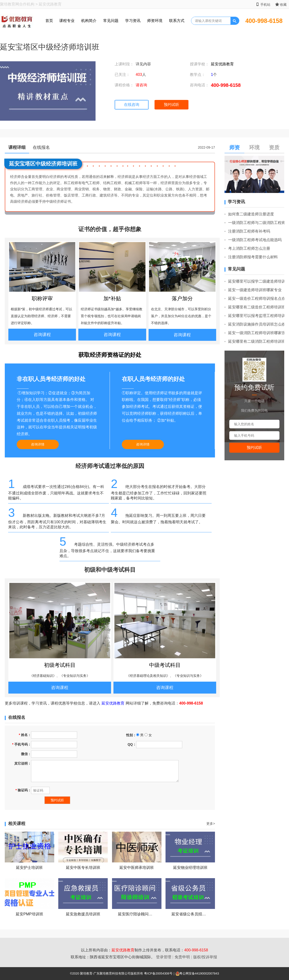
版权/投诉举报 (205, 957)
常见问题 (111, 21)
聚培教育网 (10, 4)
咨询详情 (38, 444)
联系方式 (177, 21)
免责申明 (182, 957)
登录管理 (164, 957)
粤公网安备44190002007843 (199, 973)
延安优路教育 (222, 64)
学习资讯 (133, 21)
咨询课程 (42, 335)
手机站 (263, 4)
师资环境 (155, 21)
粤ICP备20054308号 (158, 973)
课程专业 (67, 21)
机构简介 (89, 21)
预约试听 (171, 105)
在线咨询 (132, 105)
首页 (49, 21)
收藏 (281, 4)
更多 (211, 824)
